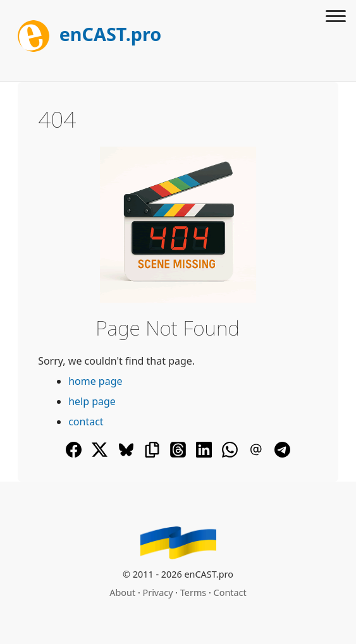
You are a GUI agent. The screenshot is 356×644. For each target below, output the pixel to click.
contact (86, 422)
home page (95, 381)
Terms (193, 592)
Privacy (158, 592)
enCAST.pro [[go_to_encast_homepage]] (89, 34)
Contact (230, 592)
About (122, 592)
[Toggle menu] (336, 18)
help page (92, 401)
